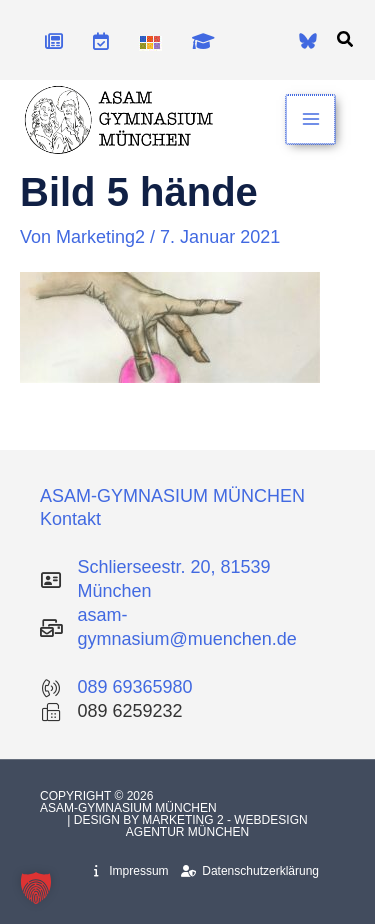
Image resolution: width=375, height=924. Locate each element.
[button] (346, 40)
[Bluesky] (308, 41)
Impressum (131, 871)
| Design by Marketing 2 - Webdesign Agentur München (187, 826)
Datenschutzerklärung (250, 871)
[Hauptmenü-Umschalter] (311, 119)
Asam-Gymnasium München (130, 808)
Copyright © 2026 (98, 796)
